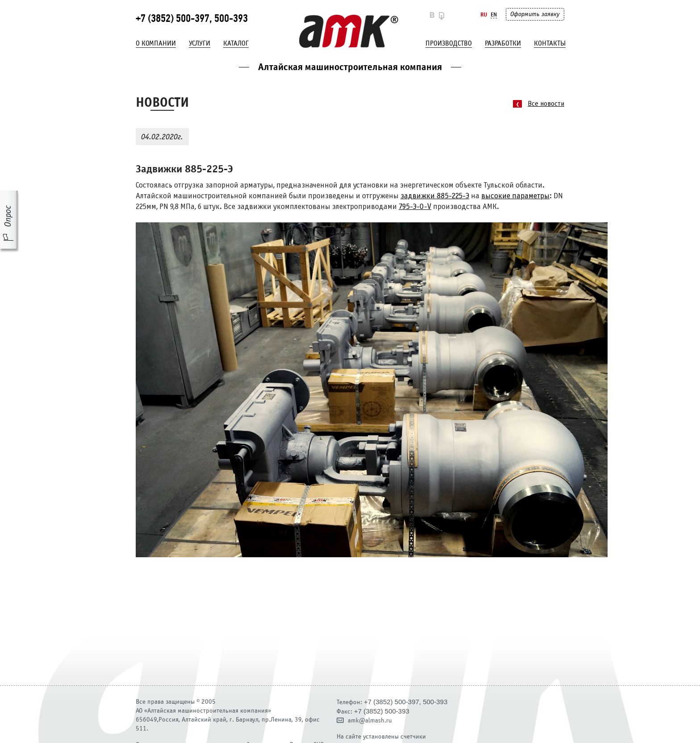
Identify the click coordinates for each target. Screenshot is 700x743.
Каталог (236, 43)
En (494, 15)
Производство (449, 43)
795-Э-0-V (415, 207)
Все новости (546, 104)
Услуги (200, 43)
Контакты (550, 43)
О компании (156, 43)
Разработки (503, 43)
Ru (484, 15)
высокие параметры (515, 196)
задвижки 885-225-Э (435, 196)
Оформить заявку (535, 14)
